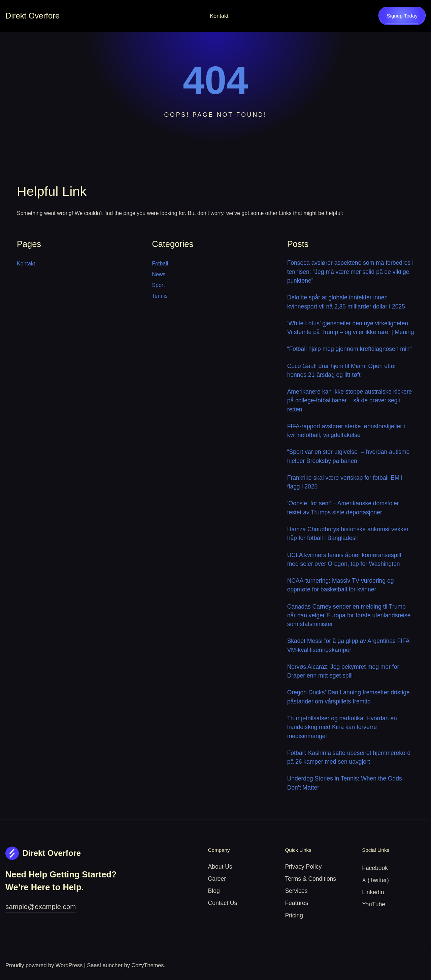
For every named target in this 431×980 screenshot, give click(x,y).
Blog (214, 891)
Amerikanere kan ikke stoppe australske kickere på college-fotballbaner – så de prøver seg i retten (350, 401)
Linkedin (373, 892)
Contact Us (223, 903)
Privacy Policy (303, 867)
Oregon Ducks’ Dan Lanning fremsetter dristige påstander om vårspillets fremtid (349, 697)
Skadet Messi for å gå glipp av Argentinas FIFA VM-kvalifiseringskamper (348, 645)
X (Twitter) (375, 880)
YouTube (374, 904)
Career (217, 879)
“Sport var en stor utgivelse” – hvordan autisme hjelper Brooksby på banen (349, 456)
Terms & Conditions (310, 879)
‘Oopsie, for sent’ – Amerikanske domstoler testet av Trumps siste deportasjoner (343, 508)
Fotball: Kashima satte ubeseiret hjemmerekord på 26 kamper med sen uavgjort (349, 757)
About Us (220, 867)
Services (296, 891)
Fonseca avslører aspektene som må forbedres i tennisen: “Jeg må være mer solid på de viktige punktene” (350, 272)
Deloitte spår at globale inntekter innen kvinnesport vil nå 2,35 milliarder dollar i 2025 (346, 302)
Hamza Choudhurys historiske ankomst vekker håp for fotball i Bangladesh (348, 534)
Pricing (294, 915)
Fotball (160, 264)
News (159, 274)
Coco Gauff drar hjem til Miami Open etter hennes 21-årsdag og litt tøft (342, 370)
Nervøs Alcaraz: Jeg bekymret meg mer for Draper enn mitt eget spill (343, 671)
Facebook (375, 868)
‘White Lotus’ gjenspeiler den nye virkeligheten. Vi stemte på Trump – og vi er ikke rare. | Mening (351, 328)
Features (296, 903)
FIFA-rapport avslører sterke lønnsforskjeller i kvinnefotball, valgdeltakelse (346, 431)
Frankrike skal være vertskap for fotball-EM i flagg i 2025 (345, 482)
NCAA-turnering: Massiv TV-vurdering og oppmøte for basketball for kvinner (341, 585)
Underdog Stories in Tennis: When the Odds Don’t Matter (345, 783)
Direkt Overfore (32, 16)
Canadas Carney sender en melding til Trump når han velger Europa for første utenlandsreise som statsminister (349, 615)
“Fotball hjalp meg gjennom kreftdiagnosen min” (350, 349)
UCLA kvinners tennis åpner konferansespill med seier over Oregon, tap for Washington (344, 559)
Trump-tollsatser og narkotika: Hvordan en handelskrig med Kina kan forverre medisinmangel (342, 727)
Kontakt (219, 16)
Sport (158, 285)
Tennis (160, 296)
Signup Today (402, 16)
